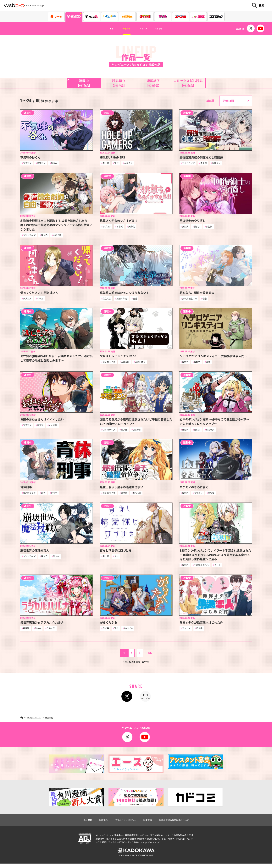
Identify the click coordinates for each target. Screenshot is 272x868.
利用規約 (99, 823)
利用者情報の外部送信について (178, 823)
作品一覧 (123, 29)
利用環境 (148, 823)
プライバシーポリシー (124, 823)
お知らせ (165, 29)
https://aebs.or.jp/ (152, 846)
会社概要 (81, 823)
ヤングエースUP (34, 720)
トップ (105, 29)
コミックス (144, 29)
